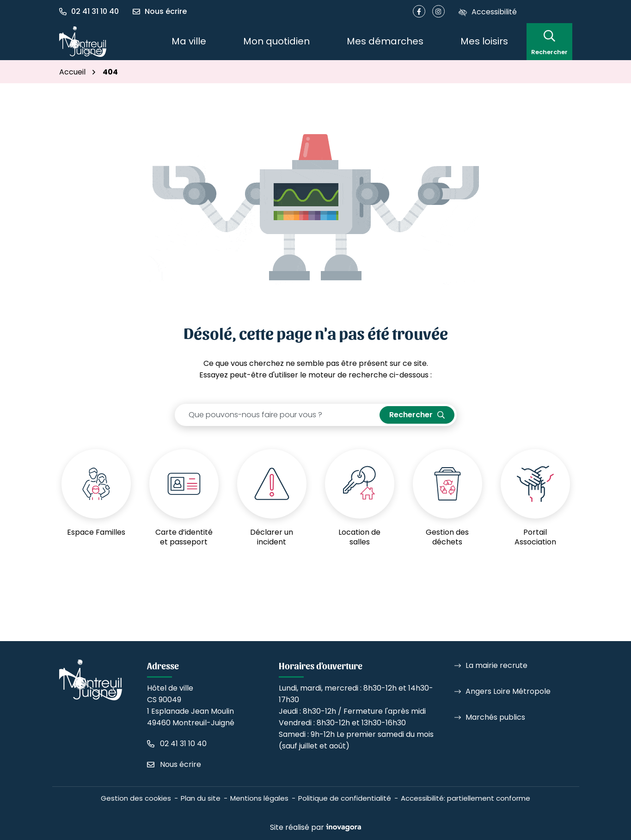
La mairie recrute (496, 665)
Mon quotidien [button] (276, 41)
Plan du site (201, 798)
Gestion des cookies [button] (136, 798)
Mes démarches (385, 41)
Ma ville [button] (189, 41)
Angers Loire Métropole (508, 691)
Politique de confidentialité (345, 798)
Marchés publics (495, 717)
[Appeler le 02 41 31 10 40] (177, 744)
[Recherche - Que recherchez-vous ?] (277, 415)
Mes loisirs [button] (484, 41)
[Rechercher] (549, 41)
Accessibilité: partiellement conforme (466, 798)
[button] (92, 12)
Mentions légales (259, 798)
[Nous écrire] (160, 12)
